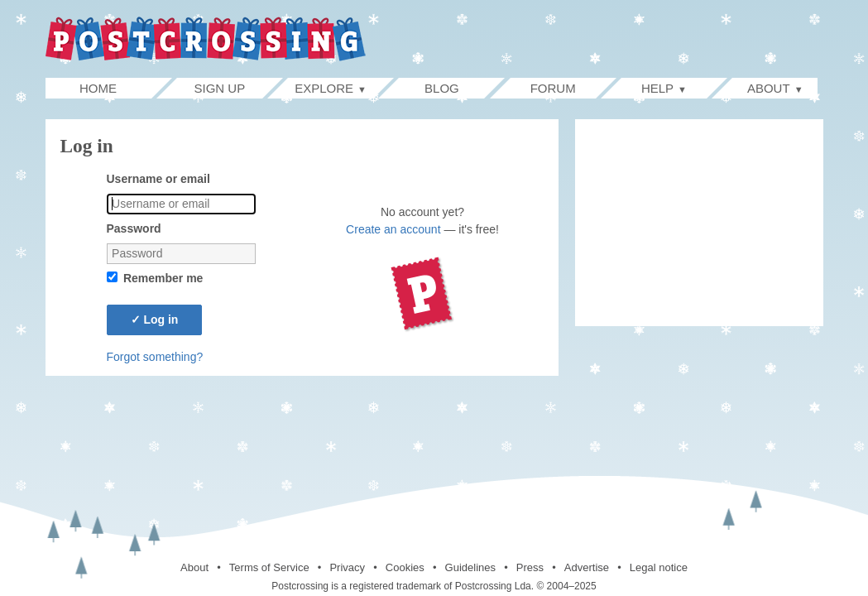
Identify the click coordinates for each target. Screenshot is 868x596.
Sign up (220, 88)
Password (134, 228)
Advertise (587, 567)
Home (115, 88)
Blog (441, 88)
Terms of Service (269, 567)
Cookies (405, 567)
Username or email (158, 179)
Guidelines (470, 567)
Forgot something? (155, 357)
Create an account (393, 229)
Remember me (163, 278)
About (194, 567)
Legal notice (659, 567)
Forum (553, 88)
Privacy (347, 567)
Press (530, 567)
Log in (155, 320)
